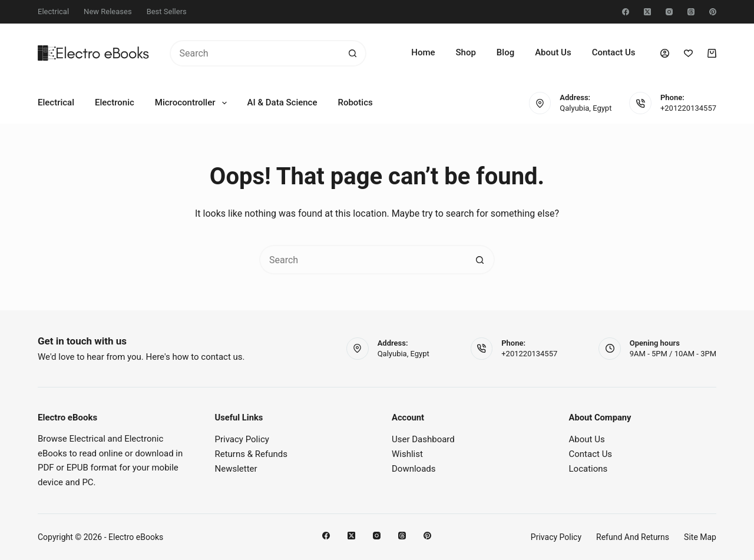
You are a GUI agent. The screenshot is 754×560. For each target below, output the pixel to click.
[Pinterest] (713, 12)
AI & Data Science (282, 102)
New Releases (108, 11)
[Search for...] (255, 53)
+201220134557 (688, 108)
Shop (466, 52)
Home (423, 52)
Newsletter (236, 469)
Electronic (115, 102)
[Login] (665, 53)
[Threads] (691, 12)
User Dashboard (423, 439)
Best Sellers (167, 11)
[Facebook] (626, 12)
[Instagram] (669, 12)
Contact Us (614, 52)
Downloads (414, 469)
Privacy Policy (242, 439)
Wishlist (407, 454)
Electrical (53, 11)
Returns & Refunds (251, 454)
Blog (505, 52)
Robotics (355, 102)
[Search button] (353, 53)
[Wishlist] (688, 53)
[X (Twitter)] (647, 12)
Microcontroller (193, 103)
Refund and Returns (633, 537)
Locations (588, 469)
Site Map (700, 537)
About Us (553, 52)
